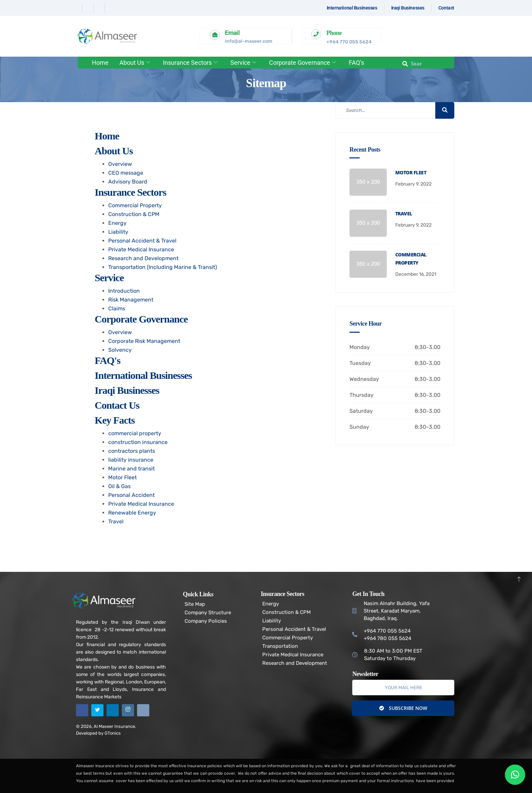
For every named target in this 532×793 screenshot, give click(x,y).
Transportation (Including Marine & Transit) (163, 267)
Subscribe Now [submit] (403, 708)
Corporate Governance (302, 63)
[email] (403, 688)
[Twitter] (89, 8)
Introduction (124, 291)
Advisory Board (128, 182)
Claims (117, 308)
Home (100, 63)
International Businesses (143, 375)
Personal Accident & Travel (142, 241)
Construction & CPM (134, 214)
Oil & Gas (119, 486)
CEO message (126, 173)
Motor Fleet (122, 477)
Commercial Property (135, 205)
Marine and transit (131, 469)
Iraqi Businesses (127, 390)
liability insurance (131, 460)
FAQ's (108, 360)
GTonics (113, 733)
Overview (120, 164)
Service (243, 63)
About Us (135, 63)
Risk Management (131, 300)
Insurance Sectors (190, 63)
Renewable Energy (132, 513)
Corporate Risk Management (144, 341)
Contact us (117, 405)
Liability (118, 232)
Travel (116, 521)
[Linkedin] (100, 8)
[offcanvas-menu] (445, 64)
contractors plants (132, 451)
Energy (117, 223)
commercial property (135, 433)
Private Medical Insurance (141, 249)
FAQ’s (356, 63)
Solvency (120, 350)
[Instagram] (111, 8)
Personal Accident (131, 495)
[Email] (143, 710)
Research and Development (143, 258)
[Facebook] (78, 8)
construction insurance (138, 442)
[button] (515, 775)
